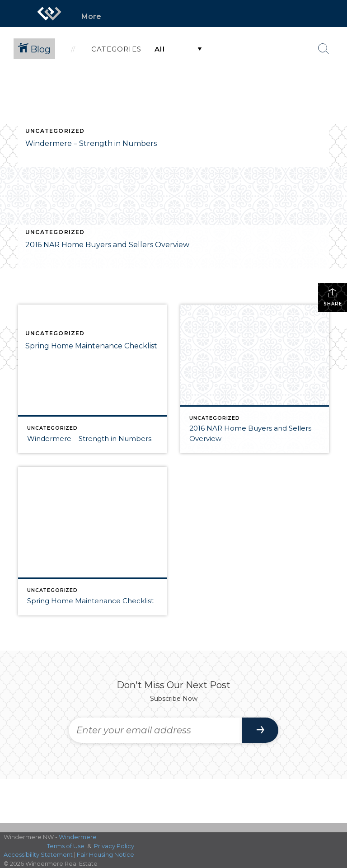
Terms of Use (66, 846)
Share (333, 297)
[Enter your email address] (155, 730)
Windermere (78, 837)
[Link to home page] (49, 14)
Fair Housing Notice (106, 854)
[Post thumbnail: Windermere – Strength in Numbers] (92, 379)
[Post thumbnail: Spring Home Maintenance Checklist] (92, 541)
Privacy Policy (114, 846)
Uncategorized (55, 131)
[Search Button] (324, 49)
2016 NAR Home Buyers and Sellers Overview (107, 245)
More (91, 16)
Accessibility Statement (38, 854)
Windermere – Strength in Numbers (91, 143)
